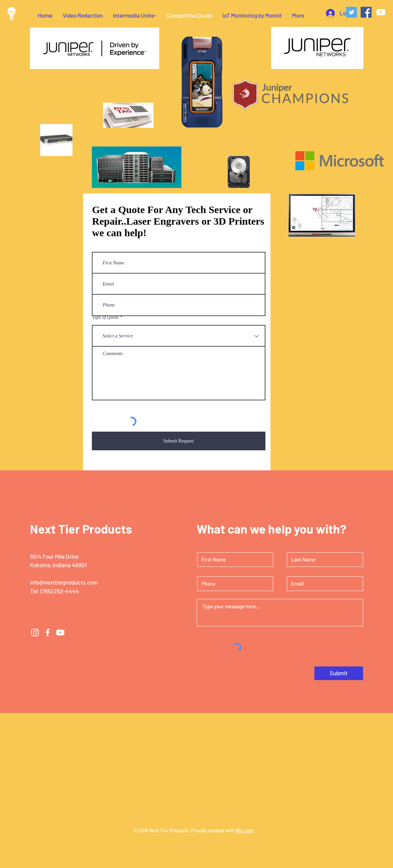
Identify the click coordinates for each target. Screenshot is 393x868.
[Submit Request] (179, 441)
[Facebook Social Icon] (366, 12)
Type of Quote (105, 317)
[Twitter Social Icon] (351, 12)
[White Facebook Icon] (48, 632)
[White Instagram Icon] (35, 632)
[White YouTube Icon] (381, 12)
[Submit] (339, 673)
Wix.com (245, 830)
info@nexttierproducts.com (64, 582)
